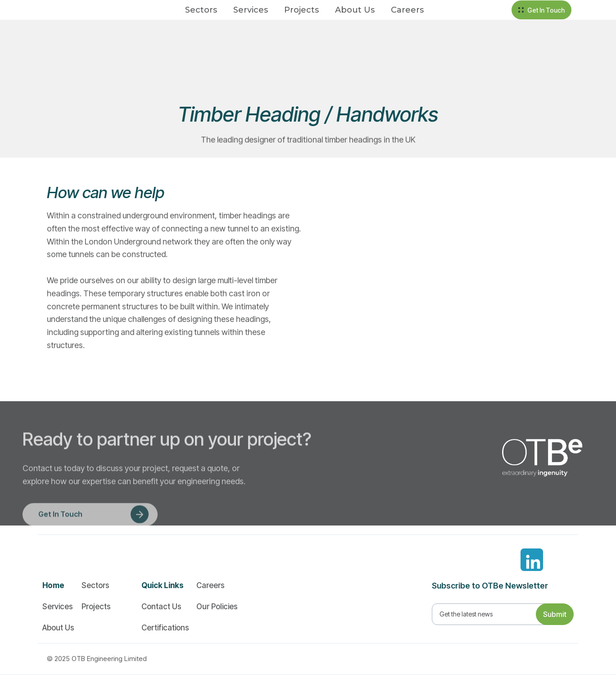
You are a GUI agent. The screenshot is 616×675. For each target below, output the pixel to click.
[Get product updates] (492, 614)
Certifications (165, 628)
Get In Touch (546, 10)
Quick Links (163, 585)
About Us (355, 10)
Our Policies (217, 607)
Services (251, 10)
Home (53, 585)
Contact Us (161, 607)
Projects (301, 10)
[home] (71, 10)
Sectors (201, 10)
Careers (407, 10)
